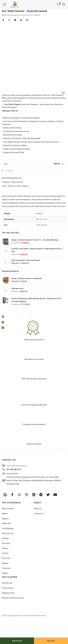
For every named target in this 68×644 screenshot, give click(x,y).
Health (5, 573)
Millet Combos (8, 509)
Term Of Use (7, 583)
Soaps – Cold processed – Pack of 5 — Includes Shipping (35, 240)
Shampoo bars (17, 288)
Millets (5, 514)
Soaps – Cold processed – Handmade (27, 278)
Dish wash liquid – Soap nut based (25, 260)
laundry (18, 186)
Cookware (6, 568)
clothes (11, 186)
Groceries (6, 543)
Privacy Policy (8, 588)
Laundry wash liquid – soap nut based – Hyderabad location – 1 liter (37, 250)
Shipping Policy (8, 593)
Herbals (5, 538)
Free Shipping (8, 528)
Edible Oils (6, 523)
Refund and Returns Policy (13, 598)
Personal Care (17, 182)
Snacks (5, 548)
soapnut (25, 186)
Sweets (5, 563)
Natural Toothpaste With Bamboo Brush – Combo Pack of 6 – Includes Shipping (37, 300)
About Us (38, 509)
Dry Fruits (6, 558)
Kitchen (5, 553)
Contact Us (39, 514)
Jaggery (5, 518)
